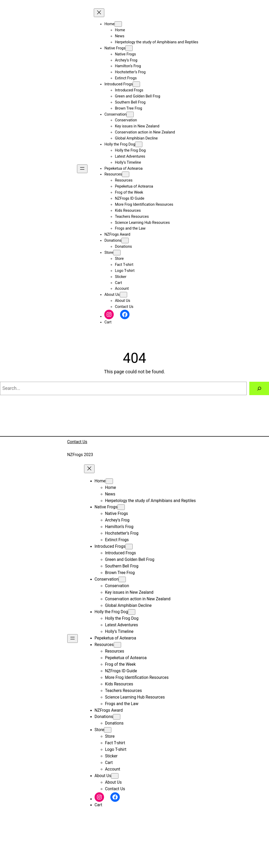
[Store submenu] (117, 253)
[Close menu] (99, 13)
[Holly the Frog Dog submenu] (139, 144)
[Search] (259, 388)
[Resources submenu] (126, 174)
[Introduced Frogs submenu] (136, 84)
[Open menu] (82, 169)
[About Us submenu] (123, 295)
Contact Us (77, 442)
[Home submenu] (118, 24)
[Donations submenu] (125, 241)
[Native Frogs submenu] (129, 48)
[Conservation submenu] (130, 114)
